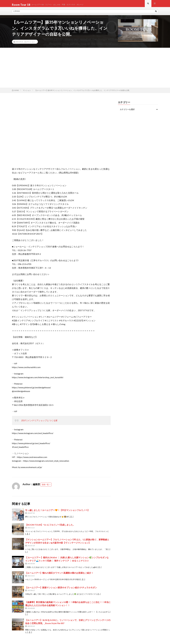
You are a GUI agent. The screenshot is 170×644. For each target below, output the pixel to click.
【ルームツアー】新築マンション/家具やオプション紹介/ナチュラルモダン (61, 590)
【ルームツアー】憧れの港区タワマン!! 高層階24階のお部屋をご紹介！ (59, 575)
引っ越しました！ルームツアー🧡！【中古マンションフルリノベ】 (57, 512)
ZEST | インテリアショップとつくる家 (39, 423)
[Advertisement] (85, 70)
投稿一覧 (45, 487)
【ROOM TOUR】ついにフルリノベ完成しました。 (50, 527)
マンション (31, 44)
